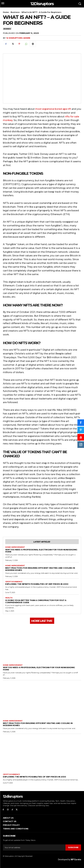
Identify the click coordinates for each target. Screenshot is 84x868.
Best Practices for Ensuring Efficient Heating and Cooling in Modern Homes (40, 569)
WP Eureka (76, 860)
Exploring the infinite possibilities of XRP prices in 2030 (37, 584)
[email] (34, 848)
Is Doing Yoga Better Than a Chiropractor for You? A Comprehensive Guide (36, 601)
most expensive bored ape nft (53, 109)
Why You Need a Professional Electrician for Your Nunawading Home (41, 551)
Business (15, 12)
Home (6, 12)
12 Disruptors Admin (18, 38)
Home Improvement (15, 547)
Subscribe (73, 847)
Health (9, 598)
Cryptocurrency (14, 582)
